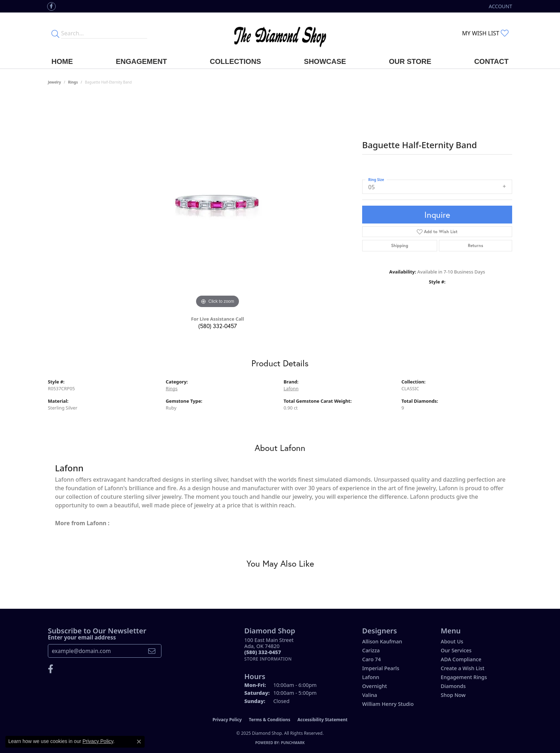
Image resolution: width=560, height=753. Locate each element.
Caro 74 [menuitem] (371, 659)
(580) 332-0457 (217, 326)
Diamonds (453, 686)
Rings (73, 82)
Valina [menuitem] (370, 695)
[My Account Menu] (501, 6)
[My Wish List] (485, 33)
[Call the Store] (263, 652)
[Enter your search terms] (104, 33)
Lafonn (291, 388)
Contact (491, 61)
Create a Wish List (462, 668)
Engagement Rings (464, 677)
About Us (452, 641)
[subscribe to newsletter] (152, 651)
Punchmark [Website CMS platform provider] (293, 743)
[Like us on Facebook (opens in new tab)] (51, 6)
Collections (236, 61)
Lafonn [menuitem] (371, 677)
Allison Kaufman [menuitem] (382, 641)
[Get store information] (268, 659)
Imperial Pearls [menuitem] (381, 668)
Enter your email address (82, 637)
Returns (476, 245)
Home (62, 61)
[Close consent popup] (139, 742)
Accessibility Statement (322, 720)
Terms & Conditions (270, 720)
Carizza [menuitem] (371, 650)
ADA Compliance (461, 659)
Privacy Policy (227, 720)
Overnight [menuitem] (375, 686)
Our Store (410, 61)
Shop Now (453, 695)
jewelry (54, 82)
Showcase (325, 61)
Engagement (141, 61)
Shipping (400, 245)
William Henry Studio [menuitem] (388, 704)
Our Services (456, 650)
